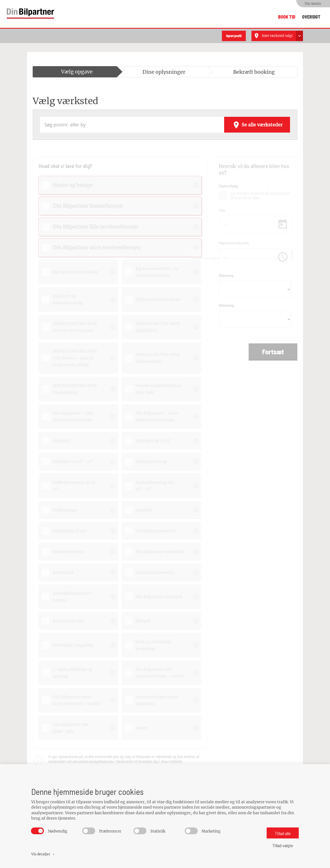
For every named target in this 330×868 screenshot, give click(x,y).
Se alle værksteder (257, 123)
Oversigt (311, 17)
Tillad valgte (283, 845)
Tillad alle (283, 833)
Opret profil (234, 34)
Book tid (287, 17)
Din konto (313, 4)
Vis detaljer (43, 854)
